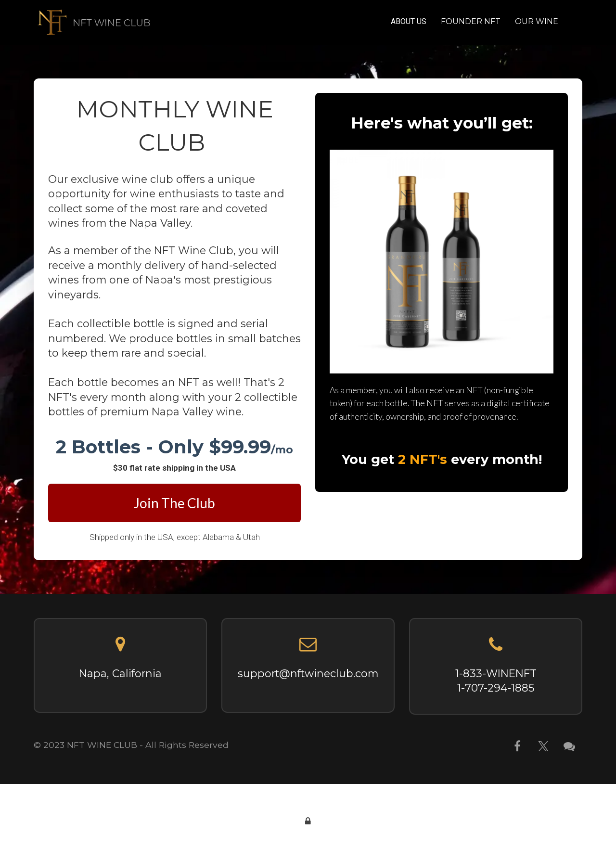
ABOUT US (409, 21)
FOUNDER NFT (471, 21)
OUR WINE (537, 21)
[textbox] (174, 447)
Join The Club (174, 503)
